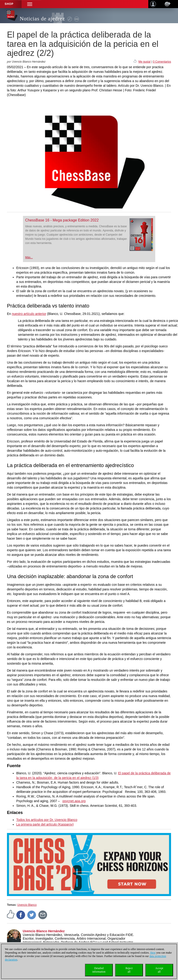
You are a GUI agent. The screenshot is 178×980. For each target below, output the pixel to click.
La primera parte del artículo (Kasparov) (45, 824)
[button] (30, 4)
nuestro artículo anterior (29, 314)
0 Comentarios (162, 62)
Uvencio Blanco (27, 905)
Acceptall (159, 970)
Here (153, 953)
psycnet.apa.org (74, 801)
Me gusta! (144, 62)
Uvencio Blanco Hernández (44, 931)
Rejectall (129, 970)
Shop (9, 4)
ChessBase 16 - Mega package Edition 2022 (62, 220)
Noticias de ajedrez (42, 19)
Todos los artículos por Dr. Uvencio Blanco (47, 820)
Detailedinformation (99, 970)
